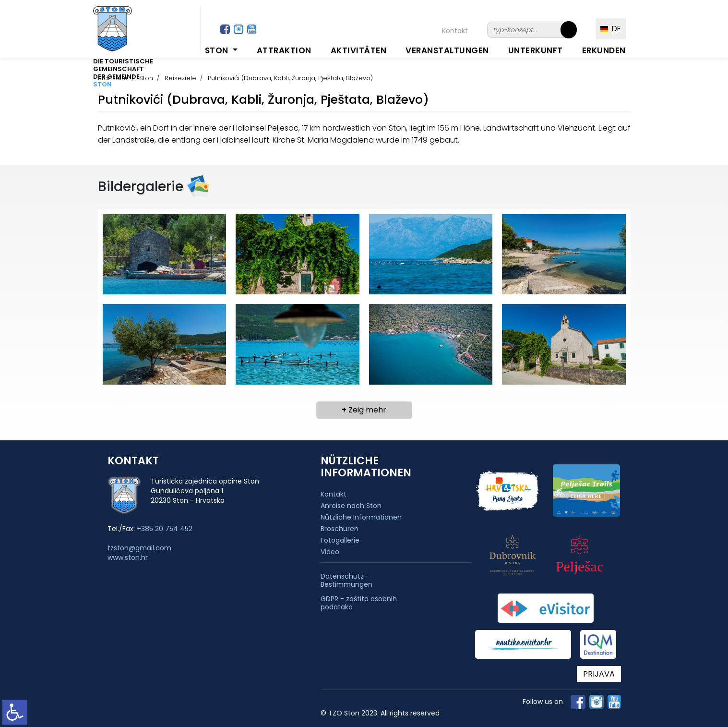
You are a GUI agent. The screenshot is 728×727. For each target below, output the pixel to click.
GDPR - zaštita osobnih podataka (359, 603)
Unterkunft (536, 50)
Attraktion (284, 50)
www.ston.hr (128, 557)
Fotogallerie (340, 540)
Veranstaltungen (447, 50)
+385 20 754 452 (165, 529)
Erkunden (604, 50)
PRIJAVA (599, 674)
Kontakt (455, 31)
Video (330, 552)
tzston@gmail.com (139, 548)
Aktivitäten (359, 50)
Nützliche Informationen (361, 517)
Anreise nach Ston (351, 506)
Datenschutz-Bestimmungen (346, 581)
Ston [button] (218, 50)
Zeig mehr (364, 410)
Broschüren (340, 529)
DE (611, 29)
